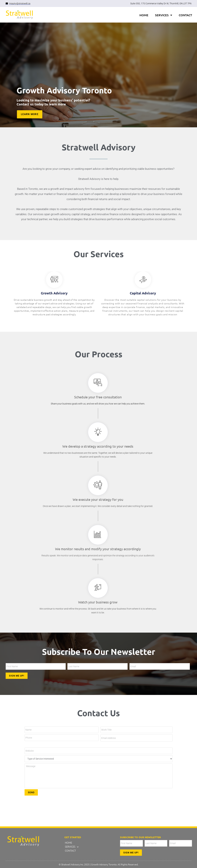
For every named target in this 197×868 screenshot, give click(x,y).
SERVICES (164, 15)
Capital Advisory (143, 293)
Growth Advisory (54, 293)
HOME (144, 15)
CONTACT (185, 15)
